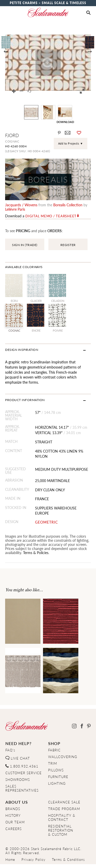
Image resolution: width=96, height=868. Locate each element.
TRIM (53, 763)
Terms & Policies (36, 553)
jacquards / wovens (21, 205)
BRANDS (13, 809)
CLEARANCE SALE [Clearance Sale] (64, 802)
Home (10, 860)
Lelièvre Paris (15, 209)
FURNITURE (58, 777)
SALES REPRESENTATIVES (22, 788)
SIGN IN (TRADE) (25, 245)
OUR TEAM (15, 822)
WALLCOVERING (63, 757)
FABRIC (54, 750)
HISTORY (13, 815)
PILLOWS (56, 770)
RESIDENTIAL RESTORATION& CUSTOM (61, 830)
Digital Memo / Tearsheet (51, 216)
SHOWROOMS (18, 780)
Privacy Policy (34, 860)
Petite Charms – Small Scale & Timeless (48, 3)
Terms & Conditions (68, 860)
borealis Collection (68, 205)
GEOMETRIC (46, 522)
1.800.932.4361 (22, 766)
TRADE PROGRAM (64, 809)
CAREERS (14, 829)
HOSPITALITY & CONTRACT (62, 818)
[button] (88, 13)
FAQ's (10, 750)
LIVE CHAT (18, 758)
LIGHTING (57, 783)
